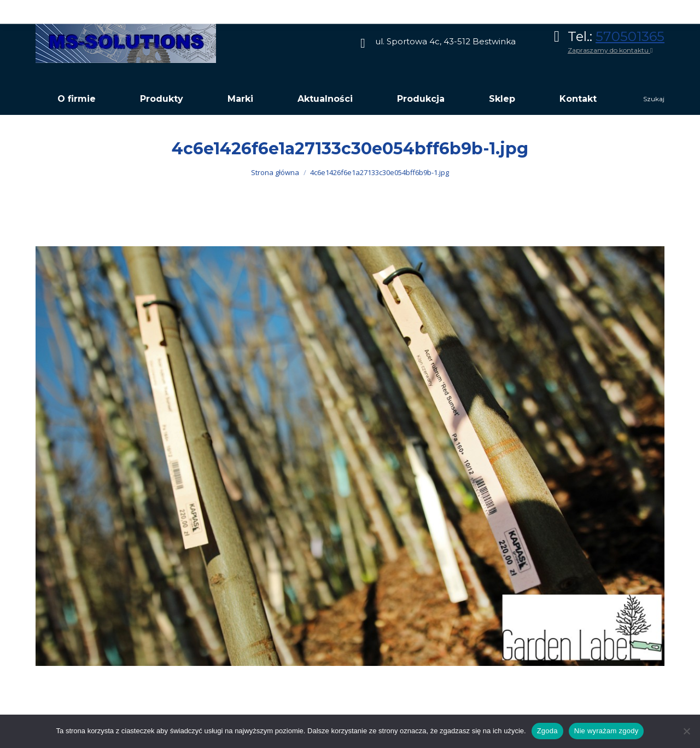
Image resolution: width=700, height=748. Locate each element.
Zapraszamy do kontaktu (610, 50)
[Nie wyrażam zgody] (686, 731)
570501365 (630, 36)
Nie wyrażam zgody (606, 731)
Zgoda (547, 731)
